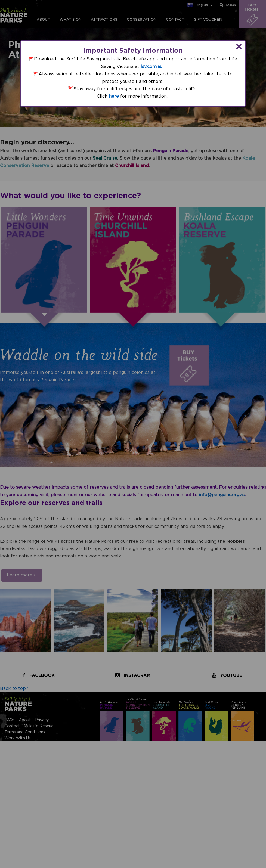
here (114, 96)
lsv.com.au (151, 67)
